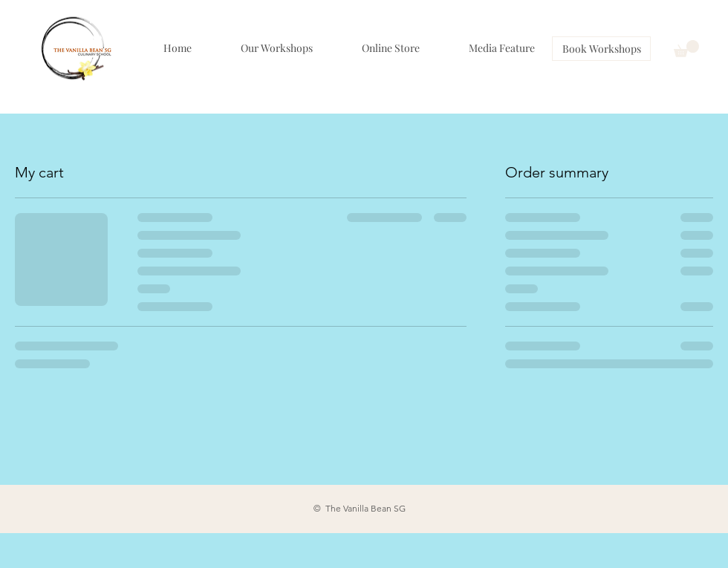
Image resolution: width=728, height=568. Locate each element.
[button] (686, 49)
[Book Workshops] (601, 49)
